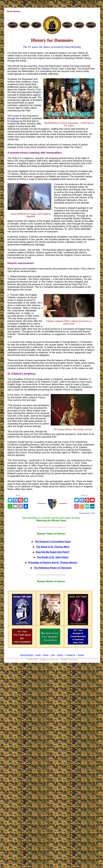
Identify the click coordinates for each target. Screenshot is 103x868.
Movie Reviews (27, 655)
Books (46, 655)
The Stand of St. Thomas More (53, 547)
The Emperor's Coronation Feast (53, 542)
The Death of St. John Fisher (53, 557)
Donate (81, 655)
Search (60, 655)
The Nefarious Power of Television (53, 568)
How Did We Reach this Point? (53, 552)
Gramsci (15, 121)
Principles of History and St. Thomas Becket (53, 563)
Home (38, 655)
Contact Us (71, 655)
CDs (53, 655)
